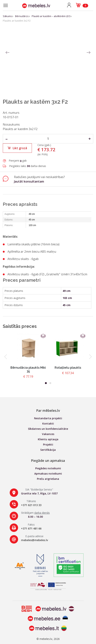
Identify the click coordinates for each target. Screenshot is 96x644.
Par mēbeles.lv (48, 410)
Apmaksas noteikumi (48, 474)
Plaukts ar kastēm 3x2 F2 (17, 21)
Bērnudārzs (22, 16)
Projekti (48, 444)
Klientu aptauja (48, 439)
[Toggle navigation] (6, 5)
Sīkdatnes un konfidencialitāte (48, 429)
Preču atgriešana (48, 479)
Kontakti (48, 423)
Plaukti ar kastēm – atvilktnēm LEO (51, 16)
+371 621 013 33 (31, 505)
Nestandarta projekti (48, 418)
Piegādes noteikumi (48, 468)
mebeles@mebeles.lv (34, 540)
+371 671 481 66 (31, 528)
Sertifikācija (48, 450)
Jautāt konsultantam (29, 181)
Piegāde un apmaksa (48, 461)
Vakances (48, 434)
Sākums (7, 16)
